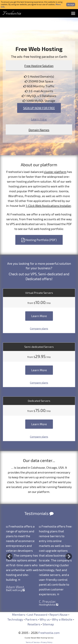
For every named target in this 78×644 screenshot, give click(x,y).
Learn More (39, 316)
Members (19, 615)
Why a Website (62, 619)
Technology (15, 619)
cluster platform (55, 172)
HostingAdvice (49, 605)
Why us (45, 619)
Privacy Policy (47, 642)
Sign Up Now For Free (39, 108)
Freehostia (12, 14)
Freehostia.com (49, 633)
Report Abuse (59, 615)
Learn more (39, 119)
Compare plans (39, 329)
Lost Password (37, 615)
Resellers (34, 624)
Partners (31, 619)
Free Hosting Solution (39, 66)
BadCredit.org (15, 590)
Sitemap (48, 624)
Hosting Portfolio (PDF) (39, 240)
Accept (71, 4)
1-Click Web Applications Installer (48, 206)
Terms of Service (33, 642)
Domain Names (39, 130)
